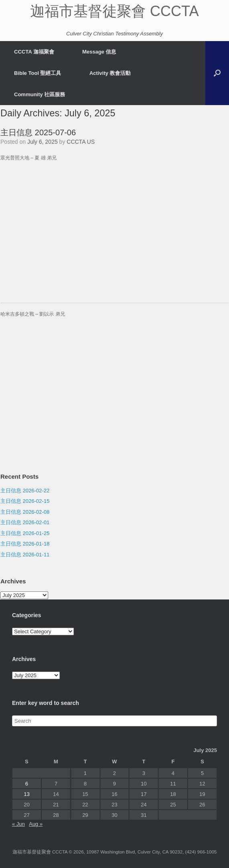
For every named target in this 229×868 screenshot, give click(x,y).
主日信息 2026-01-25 (25, 533)
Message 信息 (99, 52)
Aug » (36, 824)
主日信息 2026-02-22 (25, 491)
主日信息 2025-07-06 (38, 132)
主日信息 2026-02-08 (25, 512)
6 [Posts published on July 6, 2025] (27, 784)
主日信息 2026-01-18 (25, 544)
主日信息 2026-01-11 (25, 555)
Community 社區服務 (40, 94)
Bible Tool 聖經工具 (38, 73)
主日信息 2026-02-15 (25, 501)
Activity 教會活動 (110, 73)
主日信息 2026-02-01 (25, 522)
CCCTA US (81, 142)
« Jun (18, 824)
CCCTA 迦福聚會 (34, 52)
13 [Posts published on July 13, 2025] (27, 794)
